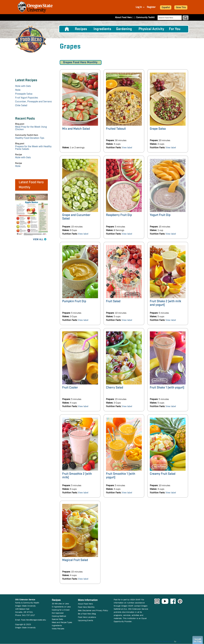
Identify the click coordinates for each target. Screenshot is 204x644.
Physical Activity (151, 29)
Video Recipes (58, 629)
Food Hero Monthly (86, 607)
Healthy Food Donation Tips (30, 138)
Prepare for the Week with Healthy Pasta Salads (33, 148)
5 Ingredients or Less (61, 607)
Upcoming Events (86, 620)
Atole (18, 90)
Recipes (81, 29)
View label (127, 147)
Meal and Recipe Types (62, 622)
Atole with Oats (23, 86)
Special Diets (57, 619)
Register (151, 7)
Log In (139, 7)
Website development (164, 641)
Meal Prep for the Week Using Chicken (31, 128)
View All (38, 240)
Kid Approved (58, 613)
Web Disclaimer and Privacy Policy (93, 610)
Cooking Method (59, 616)
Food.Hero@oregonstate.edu (34, 620)
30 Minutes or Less (60, 604)
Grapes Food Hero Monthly (81, 62)
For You (175, 29)
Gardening (124, 29)
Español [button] (166, 7)
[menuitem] (67, 29)
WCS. (179, 641)
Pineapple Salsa (24, 94)
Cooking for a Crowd (61, 610)
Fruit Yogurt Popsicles (27, 98)
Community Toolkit (145, 17)
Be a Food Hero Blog (87, 614)
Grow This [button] (181, 7)
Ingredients (102, 29)
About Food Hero (125, 17)
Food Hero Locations (87, 617)
